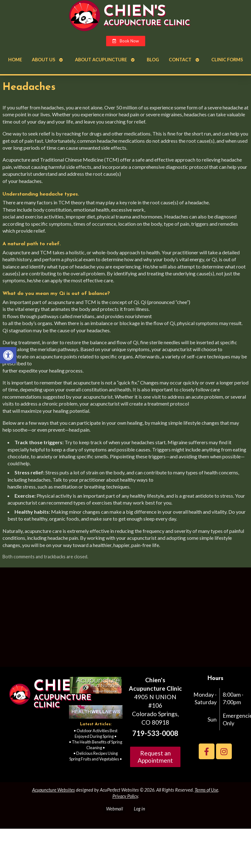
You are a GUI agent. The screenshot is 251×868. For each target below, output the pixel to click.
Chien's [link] (135, 12)
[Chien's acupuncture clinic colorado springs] (125, 620)
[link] (8, 355)
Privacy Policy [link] (125, 796)
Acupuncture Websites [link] (54, 790)
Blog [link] (153, 60)
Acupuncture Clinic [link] (147, 23)
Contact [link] (180, 60)
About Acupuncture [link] (101, 60)
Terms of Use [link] (206, 790)
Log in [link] (140, 809)
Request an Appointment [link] (155, 757)
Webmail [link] (114, 809)
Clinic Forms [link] (227, 60)
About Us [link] (43, 60)
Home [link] (15, 60)
